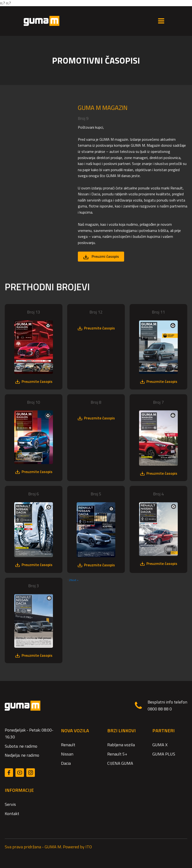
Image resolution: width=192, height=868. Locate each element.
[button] (101, 257)
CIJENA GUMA (120, 763)
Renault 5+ (117, 754)
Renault (68, 745)
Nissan (67, 754)
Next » (75, 580)
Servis (10, 804)
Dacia (66, 763)
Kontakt (12, 814)
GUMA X (160, 745)
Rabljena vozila (121, 745)
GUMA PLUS (164, 754)
